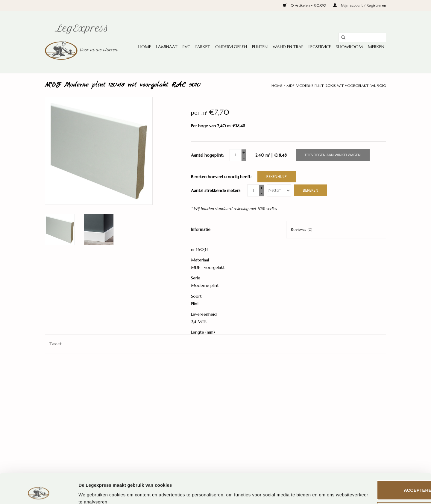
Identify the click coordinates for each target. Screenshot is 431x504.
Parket (203, 47)
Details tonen (93, 492)
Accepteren (381, 464)
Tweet (56, 344)
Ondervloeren (231, 47)
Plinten (260, 47)
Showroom (349, 47)
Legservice (320, 47)
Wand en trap (288, 47)
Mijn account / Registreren (360, 5)
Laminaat (167, 47)
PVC (186, 47)
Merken (376, 47)
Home (145, 47)
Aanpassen (381, 486)
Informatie (201, 229)
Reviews (302, 229)
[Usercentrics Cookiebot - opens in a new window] (39, 492)
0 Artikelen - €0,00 (305, 5)
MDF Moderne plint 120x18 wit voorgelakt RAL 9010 (336, 85)
